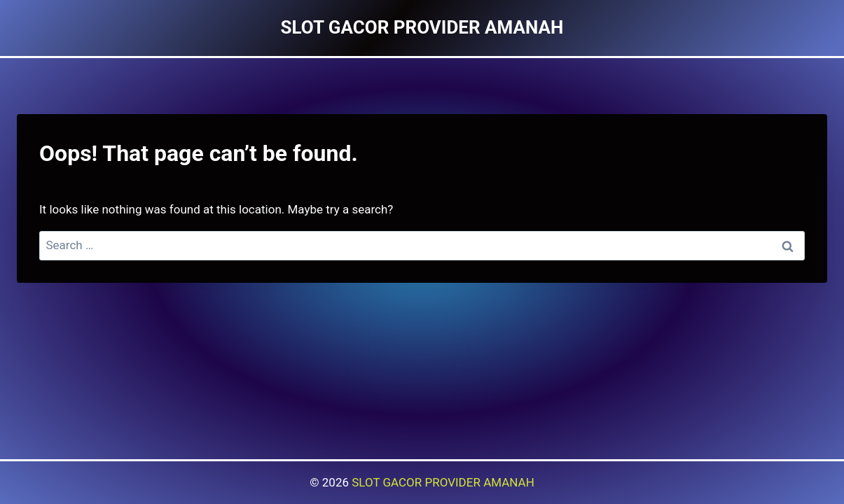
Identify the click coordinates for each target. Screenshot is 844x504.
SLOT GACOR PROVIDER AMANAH (443, 482)
